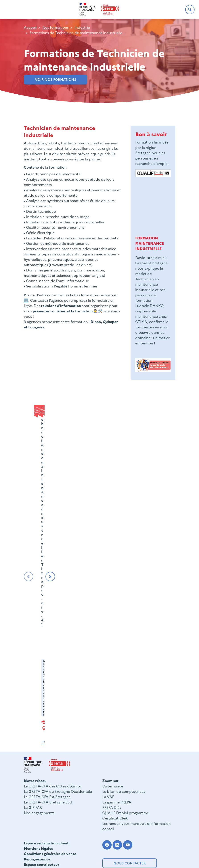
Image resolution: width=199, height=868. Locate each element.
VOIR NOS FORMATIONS (56, 79)
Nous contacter (130, 863)
